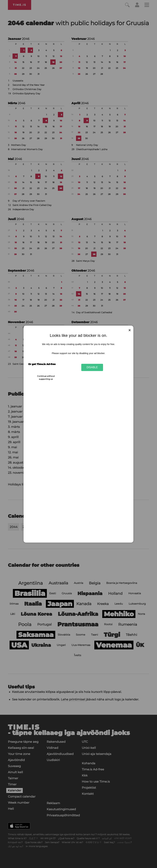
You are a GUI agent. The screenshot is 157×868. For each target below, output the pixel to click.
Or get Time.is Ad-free (42, 364)
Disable (92, 367)
